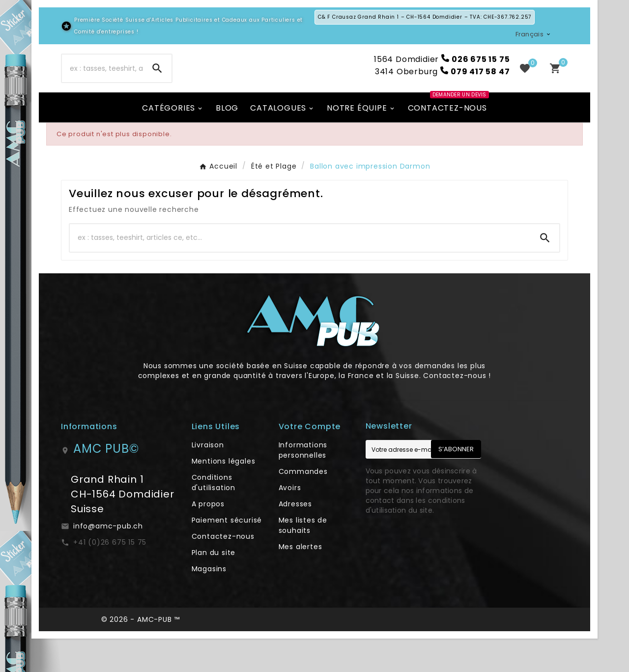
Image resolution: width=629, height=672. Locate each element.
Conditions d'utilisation (214, 516)
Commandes (303, 505)
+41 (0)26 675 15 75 (110, 576)
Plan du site (214, 586)
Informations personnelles (303, 483)
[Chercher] (102, 85)
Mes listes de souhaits (303, 559)
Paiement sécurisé (227, 554)
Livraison (208, 478)
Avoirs (290, 521)
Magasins (209, 602)
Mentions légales (224, 495)
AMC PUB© (106, 482)
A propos (208, 537)
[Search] (157, 85)
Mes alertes (300, 580)
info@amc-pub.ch (108, 559)
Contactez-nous (223, 570)
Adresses (295, 537)
